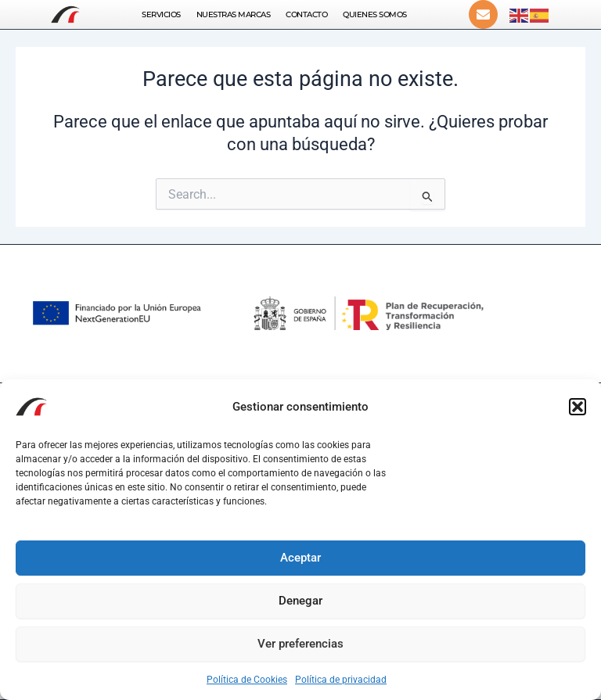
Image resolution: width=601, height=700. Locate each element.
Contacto (306, 14)
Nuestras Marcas (234, 14)
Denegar (300, 601)
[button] (578, 407)
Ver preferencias (300, 644)
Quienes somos (375, 14)
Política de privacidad (341, 680)
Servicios (161, 14)
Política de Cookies (247, 680)
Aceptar (300, 558)
